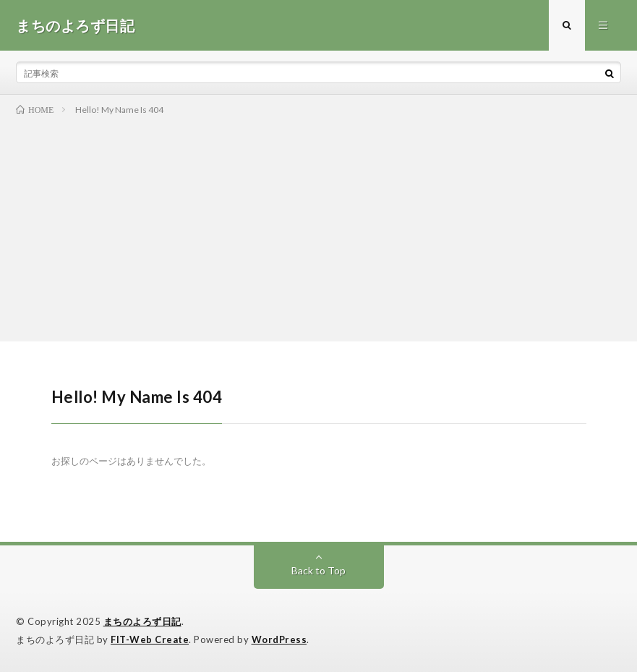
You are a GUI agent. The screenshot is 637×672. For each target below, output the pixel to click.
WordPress (279, 639)
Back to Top (318, 570)
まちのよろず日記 (142, 621)
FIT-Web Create (150, 639)
